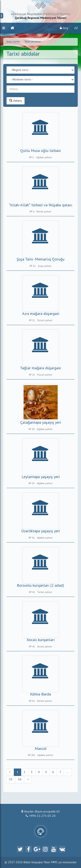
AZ (76, 28)
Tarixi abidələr (33, 42)
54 (20, 780)
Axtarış (16, 101)
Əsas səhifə (13, 42)
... (68, 772)
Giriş (64, 28)
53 (11, 780)
